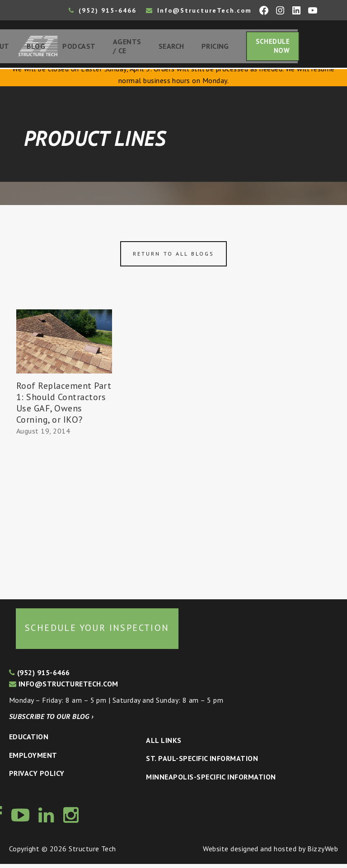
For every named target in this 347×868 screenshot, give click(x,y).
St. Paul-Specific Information (202, 762)
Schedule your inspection (97, 632)
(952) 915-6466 (103, 10)
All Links (164, 744)
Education (29, 741)
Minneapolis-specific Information (211, 781)
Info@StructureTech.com (199, 10)
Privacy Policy (37, 778)
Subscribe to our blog (51, 720)
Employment (33, 759)
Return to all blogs (173, 258)
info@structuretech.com (64, 688)
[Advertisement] (64, 518)
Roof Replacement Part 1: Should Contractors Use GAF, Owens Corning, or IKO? (64, 407)
